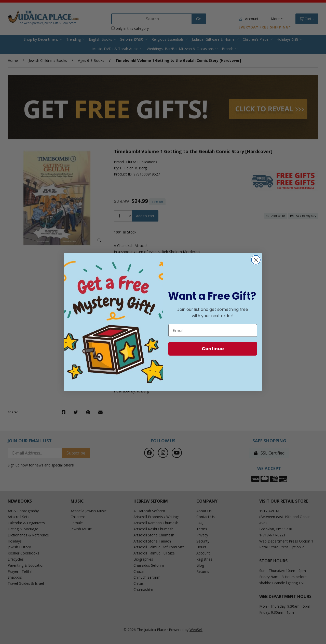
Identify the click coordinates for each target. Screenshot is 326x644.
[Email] (213, 330)
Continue (213, 349)
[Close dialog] (256, 260)
